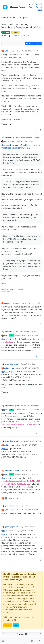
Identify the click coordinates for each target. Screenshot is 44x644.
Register (8, 625)
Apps (31, 4)
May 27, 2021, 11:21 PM (30, 510)
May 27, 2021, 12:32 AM (30, 410)
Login (16, 625)
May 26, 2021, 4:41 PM (30, 51)
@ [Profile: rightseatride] (8, 145)
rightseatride (9, 51)
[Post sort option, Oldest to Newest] (5, 43)
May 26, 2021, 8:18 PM (30, 303)
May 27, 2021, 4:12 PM (30, 445)
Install (39, 10)
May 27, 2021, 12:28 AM (30, 368)
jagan (6, 531)
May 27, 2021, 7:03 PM (30, 474)
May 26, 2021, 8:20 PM (30, 335)
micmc (7, 141)
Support (15, 32)
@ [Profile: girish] (5, 372)
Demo (32, 7)
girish (6, 335)
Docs (38, 7)
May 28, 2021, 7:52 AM (24, 531)
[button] (3, 641)
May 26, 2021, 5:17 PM (25, 141)
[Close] (40, 574)
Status (38, 4)
